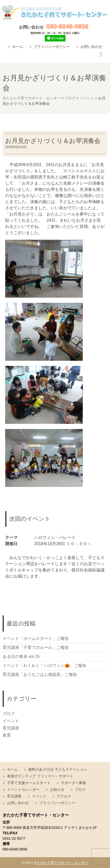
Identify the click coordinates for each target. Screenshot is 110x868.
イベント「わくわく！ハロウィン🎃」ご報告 (45, 665)
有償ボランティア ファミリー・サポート (40, 776)
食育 (7, 735)
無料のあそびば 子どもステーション (58, 769)
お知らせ (57, 789)
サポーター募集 (74, 783)
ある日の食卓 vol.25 (21, 656)
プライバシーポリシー (52, 47)
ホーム (18, 47)
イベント (11, 721)
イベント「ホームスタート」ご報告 (36, 638)
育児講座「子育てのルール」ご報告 (36, 647)
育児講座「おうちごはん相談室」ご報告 (40, 674)
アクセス (64, 796)
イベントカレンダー (23, 789)
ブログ (9, 714)
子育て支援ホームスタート (29, 783)
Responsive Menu (101, 55)
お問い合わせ (91, 47)
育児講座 (11, 728)
